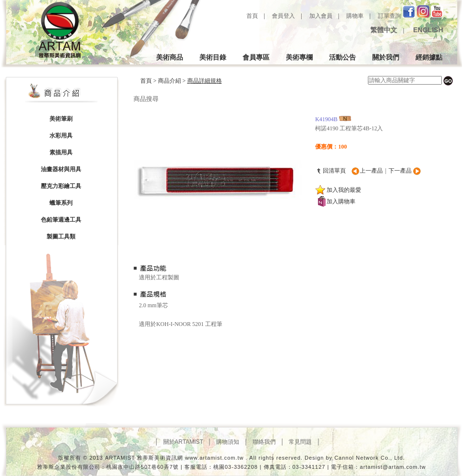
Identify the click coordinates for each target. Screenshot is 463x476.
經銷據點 (429, 57)
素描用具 (61, 152)
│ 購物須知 (226, 442)
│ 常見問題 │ (300, 442)
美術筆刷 (61, 119)
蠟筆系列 (61, 203)
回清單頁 (334, 171)
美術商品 (170, 57)
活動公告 (342, 57)
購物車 (355, 16)
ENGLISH (427, 30)
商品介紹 (170, 81)
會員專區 (256, 57)
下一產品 (401, 171)
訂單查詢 (390, 16)
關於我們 (386, 57)
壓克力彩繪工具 (61, 186)
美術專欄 (299, 57)
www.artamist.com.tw (214, 458)
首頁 (251, 16)
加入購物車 (341, 201)
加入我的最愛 (344, 190)
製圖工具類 (61, 237)
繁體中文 (383, 30)
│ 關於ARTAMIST (181, 442)
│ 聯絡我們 (262, 442)
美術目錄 (213, 57)
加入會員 (321, 16)
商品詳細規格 (205, 81)
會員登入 (283, 16)
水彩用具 (61, 136)
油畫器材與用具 (61, 169)
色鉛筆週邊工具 (61, 220)
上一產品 (371, 171)
